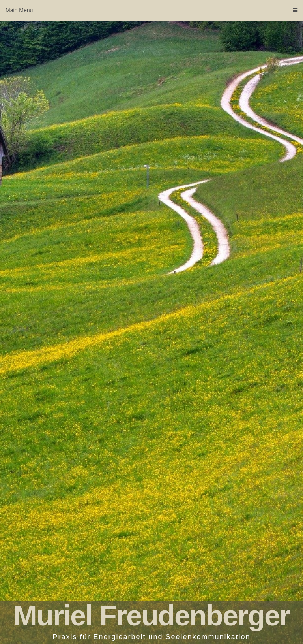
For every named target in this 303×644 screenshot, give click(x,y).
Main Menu (151, 10)
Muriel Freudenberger (151, 616)
